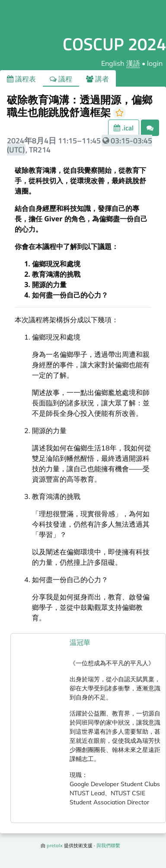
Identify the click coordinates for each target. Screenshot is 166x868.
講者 (97, 79)
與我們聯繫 (108, 845)
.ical (124, 128)
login (155, 63)
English (113, 63)
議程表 (21, 79)
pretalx (55, 845)
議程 (61, 79)
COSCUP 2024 (114, 44)
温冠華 (80, 642)
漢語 (133, 63)
